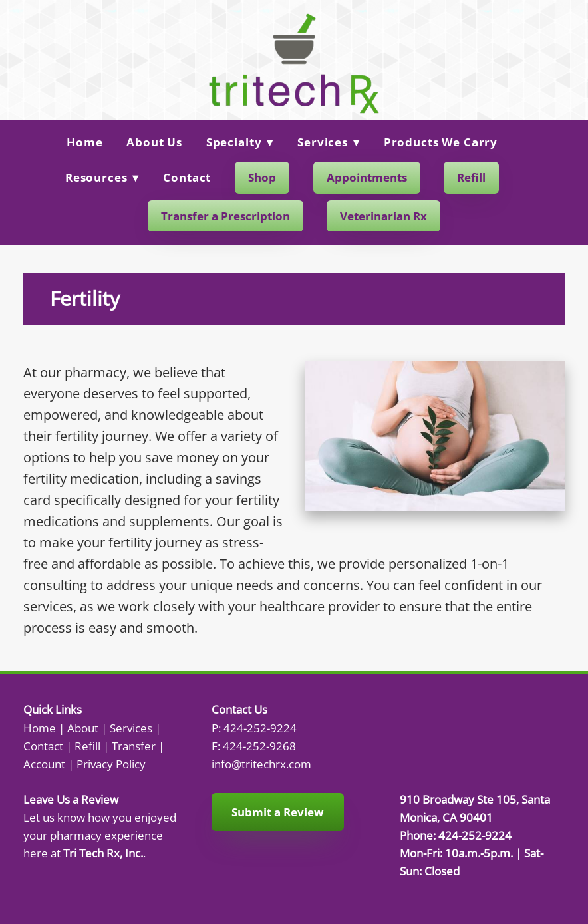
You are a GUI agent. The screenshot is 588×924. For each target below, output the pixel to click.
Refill (471, 177)
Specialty (240, 142)
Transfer (134, 746)
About (83, 728)
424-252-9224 (260, 728)
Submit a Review (278, 812)
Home (84, 142)
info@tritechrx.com (261, 764)
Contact (187, 177)
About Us (154, 142)
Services (329, 142)
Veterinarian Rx (383, 216)
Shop (262, 177)
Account (44, 764)
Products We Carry (441, 142)
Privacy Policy (111, 764)
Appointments (367, 177)
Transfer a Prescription (225, 216)
